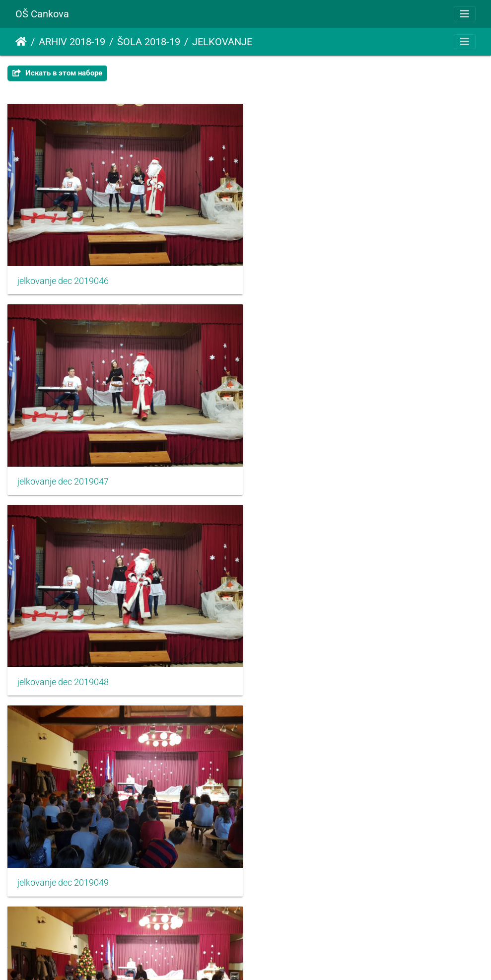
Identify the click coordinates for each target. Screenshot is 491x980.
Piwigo (260, 959)
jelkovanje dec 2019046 (63, 278)
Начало (21, 42)
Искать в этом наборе (57, 73)
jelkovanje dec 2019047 (309, 278)
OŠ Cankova (42, 14)
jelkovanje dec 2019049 (309, 475)
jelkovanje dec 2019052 (63, 870)
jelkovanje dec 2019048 (63, 475)
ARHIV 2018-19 (72, 42)
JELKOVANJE (222, 42)
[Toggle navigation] (465, 14)
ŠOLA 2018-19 (149, 42)
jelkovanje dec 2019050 (63, 673)
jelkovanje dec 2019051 (309, 673)
